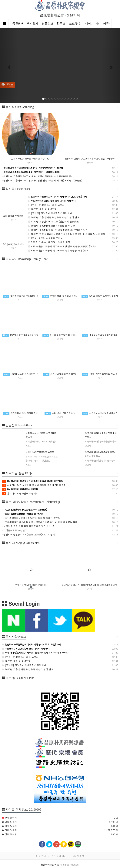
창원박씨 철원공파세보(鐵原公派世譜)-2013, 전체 (28, 534)
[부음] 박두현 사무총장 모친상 (45, 238)
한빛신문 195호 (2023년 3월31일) (31, 585)
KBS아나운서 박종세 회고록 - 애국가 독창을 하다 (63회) (59, 250)
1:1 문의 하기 (59, 856)
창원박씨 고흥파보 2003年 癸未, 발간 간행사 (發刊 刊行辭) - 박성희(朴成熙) (42, 180)
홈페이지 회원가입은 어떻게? (20, 493)
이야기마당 (92, 24)
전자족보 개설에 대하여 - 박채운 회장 (49, 242)
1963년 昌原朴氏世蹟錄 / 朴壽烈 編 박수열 (52, 226)
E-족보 (61, 24)
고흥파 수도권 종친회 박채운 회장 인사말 (30, 159)
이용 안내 (41, 856)
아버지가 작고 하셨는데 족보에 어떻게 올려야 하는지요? (33, 485)
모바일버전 (78, 856)
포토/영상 (75, 24)
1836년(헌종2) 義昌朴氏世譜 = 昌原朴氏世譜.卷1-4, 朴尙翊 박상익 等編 (67, 234)
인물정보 (48, 24)
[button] (9, 65)
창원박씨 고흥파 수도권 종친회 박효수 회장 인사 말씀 (90, 159)
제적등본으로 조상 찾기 (15, 530)
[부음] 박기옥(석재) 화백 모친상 (46, 205)
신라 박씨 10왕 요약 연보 (60, 413)
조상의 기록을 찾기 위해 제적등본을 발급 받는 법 (28, 526)
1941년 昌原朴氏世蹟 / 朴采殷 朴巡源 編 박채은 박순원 (58, 230)
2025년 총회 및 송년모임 (42, 209)
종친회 (18, 24)
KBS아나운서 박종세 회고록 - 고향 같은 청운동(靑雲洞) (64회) (62, 246)
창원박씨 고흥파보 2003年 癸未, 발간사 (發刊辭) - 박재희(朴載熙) (37, 176)
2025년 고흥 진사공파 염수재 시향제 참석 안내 (54, 217)
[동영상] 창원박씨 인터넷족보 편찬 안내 (50, 213)
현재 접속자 (11, 818)
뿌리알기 (32, 24)
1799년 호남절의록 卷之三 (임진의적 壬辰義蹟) (54, 221)
